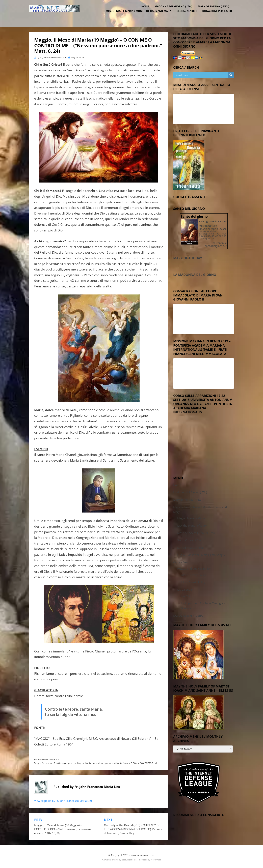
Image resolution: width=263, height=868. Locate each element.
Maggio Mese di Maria (191, 517)
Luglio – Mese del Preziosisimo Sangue (202, 554)
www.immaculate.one (143, 854)
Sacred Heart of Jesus (191, 547)
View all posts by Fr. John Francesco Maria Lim (63, 800)
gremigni (72, 762)
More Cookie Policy (193, 581)
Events (186, 595)
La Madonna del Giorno (195, 274)
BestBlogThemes (130, 859)
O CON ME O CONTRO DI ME (144, 762)
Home (147, 11)
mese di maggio (100, 762)
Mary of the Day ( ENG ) (215, 11)
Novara (126, 762)
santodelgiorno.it (216, 245)
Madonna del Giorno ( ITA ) (175, 11)
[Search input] (202, 74)
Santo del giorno (194, 215)
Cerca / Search (188, 15)
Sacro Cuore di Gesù (190, 539)
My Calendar (185, 589)
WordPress (156, 859)
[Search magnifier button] (231, 74)
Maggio (81, 762)
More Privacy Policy (194, 574)
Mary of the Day (188, 257)
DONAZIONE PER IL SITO (219, 15)
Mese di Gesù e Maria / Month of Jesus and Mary (140, 15)
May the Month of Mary (192, 525)
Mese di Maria (50, 758)
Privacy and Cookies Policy (194, 568)
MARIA (88, 762)
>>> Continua (219, 242)
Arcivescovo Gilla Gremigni (54, 762)
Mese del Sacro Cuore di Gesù (196, 532)
